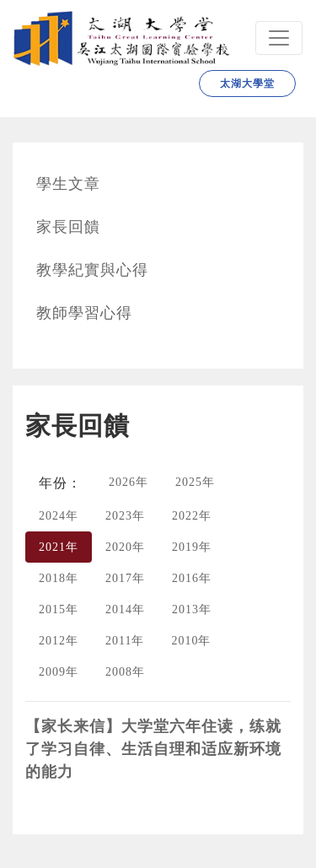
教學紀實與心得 (92, 270)
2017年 (125, 578)
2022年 (192, 516)
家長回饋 (68, 227)
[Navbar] (279, 38)
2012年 (59, 641)
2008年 (125, 672)
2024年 (59, 516)
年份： (60, 483)
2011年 (125, 641)
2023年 (125, 516)
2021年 (59, 547)
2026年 (129, 482)
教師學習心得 (84, 313)
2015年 (59, 609)
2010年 (191, 641)
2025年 (195, 482)
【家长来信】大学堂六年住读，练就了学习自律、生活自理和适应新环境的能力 (153, 749)
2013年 (192, 609)
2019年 (192, 547)
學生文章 (68, 184)
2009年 (59, 672)
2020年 (125, 547)
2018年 (59, 578)
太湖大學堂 (247, 84)
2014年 (125, 609)
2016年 (192, 578)
